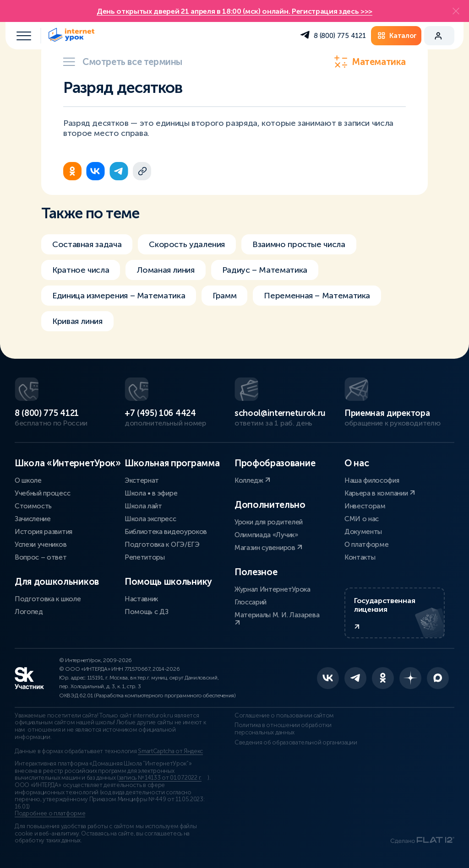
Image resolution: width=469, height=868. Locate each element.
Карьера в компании (380, 493)
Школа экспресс (150, 519)
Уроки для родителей (269, 522)
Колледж (252, 480)
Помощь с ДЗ (146, 612)
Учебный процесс (42, 493)
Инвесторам (365, 506)
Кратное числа (81, 270)
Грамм (224, 296)
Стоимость (33, 506)
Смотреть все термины (123, 62)
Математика (370, 62)
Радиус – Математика (265, 270)
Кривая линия (77, 321)
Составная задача (87, 244)
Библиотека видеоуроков (166, 532)
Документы (363, 532)
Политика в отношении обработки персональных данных (283, 729)
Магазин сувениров (268, 548)
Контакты (360, 557)
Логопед (29, 612)
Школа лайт (143, 506)
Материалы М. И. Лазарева (277, 618)
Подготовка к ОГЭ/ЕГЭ (162, 545)
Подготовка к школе (48, 599)
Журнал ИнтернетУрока (273, 589)
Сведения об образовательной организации (296, 743)
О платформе (366, 545)
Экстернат (142, 480)
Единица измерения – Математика (119, 296)
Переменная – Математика (317, 296)
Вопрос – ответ (41, 557)
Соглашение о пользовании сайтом (284, 716)
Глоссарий (251, 602)
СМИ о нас (362, 519)
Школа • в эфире (151, 493)
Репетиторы (145, 557)
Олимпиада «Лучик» (266, 535)
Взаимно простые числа (299, 244)
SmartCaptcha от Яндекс (170, 751)
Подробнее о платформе (50, 814)
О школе (28, 480)
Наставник (141, 599)
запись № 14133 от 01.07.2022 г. (160, 778)
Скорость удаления (187, 244)
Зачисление (33, 519)
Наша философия (372, 480)
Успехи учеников (41, 545)
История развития (44, 532)
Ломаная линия (165, 270)
